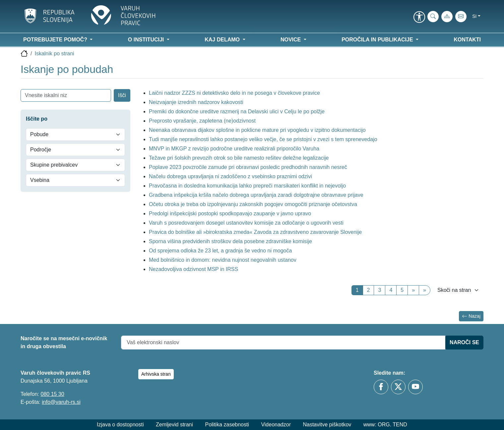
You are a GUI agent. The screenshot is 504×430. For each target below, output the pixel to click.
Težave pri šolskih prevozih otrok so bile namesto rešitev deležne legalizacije (239, 158)
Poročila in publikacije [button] (378, 40)
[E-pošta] (461, 17)
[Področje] (75, 150)
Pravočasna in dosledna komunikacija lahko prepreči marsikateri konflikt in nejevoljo (247, 186)
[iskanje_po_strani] (433, 17)
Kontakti (467, 40)
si (474, 16)
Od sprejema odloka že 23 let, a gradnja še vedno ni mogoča (220, 251)
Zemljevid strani (174, 425)
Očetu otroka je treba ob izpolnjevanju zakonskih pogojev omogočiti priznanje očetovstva (253, 204)
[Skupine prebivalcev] (75, 165)
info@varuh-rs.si (61, 402)
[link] (419, 18)
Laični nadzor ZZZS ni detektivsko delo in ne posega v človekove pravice (234, 93)
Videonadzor (276, 425)
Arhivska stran (156, 374)
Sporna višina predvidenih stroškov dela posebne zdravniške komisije (231, 241)
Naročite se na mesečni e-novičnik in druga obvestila (64, 342)
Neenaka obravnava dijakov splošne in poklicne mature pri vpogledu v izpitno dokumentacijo (257, 130)
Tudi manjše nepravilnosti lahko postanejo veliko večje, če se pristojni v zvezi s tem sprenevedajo (263, 139)
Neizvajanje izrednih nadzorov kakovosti (196, 102)
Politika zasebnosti (227, 425)
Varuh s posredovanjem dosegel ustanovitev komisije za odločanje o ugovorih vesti (246, 223)
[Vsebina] (75, 180)
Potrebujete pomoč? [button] (56, 40)
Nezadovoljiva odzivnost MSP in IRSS (193, 269)
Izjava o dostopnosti (120, 425)
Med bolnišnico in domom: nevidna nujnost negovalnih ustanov (223, 260)
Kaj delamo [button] (223, 40)
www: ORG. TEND (385, 425)
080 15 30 (52, 394)
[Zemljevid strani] (447, 17)
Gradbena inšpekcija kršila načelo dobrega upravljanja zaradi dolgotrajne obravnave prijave (256, 195)
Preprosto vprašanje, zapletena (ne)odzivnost (202, 121)
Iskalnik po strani (54, 54)
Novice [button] (291, 40)
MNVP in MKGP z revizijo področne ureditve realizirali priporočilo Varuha (234, 149)
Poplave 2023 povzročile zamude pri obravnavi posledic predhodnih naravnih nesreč (248, 167)
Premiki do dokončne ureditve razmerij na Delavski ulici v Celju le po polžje (237, 111)
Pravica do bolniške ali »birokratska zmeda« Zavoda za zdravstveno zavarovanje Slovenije (255, 232)
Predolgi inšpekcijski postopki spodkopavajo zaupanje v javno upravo (230, 214)
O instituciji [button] (147, 40)
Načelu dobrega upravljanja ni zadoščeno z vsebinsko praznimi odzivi (230, 176)
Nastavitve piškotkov (327, 425)
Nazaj (471, 316)
